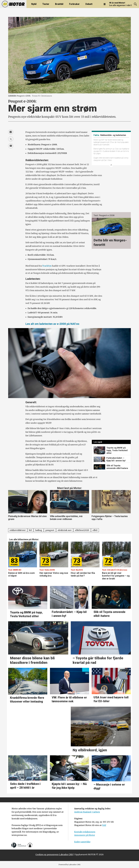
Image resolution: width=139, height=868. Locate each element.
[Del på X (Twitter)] (11, 139)
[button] (126, 561)
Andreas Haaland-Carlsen (87, 812)
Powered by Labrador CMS (69, 865)
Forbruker (74, 4)
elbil (95, 530)
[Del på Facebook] (11, 132)
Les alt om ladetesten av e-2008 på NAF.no (52, 324)
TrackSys (47, 266)
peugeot (50, 530)
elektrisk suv (65, 530)
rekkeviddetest (18, 530)
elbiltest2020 (82, 530)
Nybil (34, 4)
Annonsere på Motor (85, 835)
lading (39, 530)
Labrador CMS (66, 855)
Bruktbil (59, 4)
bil (30, 530)
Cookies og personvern (47, 855)
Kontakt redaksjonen (85, 832)
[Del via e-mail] (11, 146)
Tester (46, 4)
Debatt (89, 4)
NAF (104, 825)
